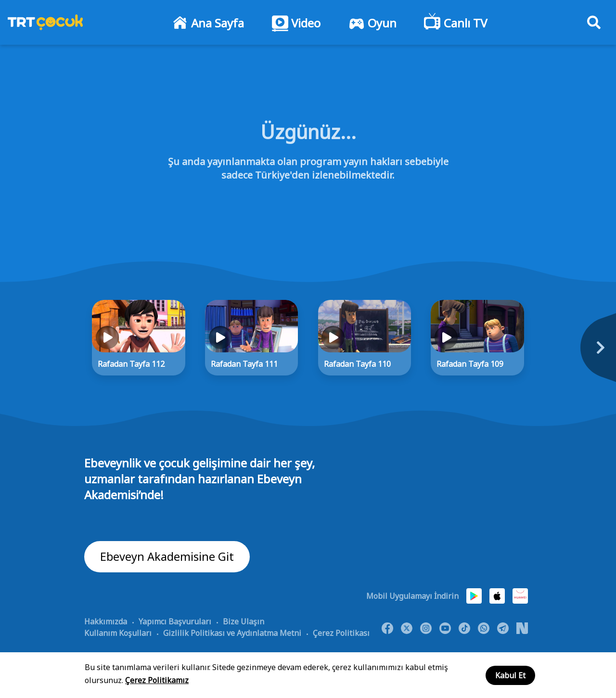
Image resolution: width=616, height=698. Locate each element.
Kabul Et (510, 675)
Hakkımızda (106, 621)
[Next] (556, 353)
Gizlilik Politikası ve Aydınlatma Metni (232, 633)
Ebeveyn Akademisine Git (167, 557)
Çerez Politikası (341, 633)
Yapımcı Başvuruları (175, 621)
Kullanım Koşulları (118, 633)
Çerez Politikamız (157, 680)
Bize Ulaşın (244, 621)
